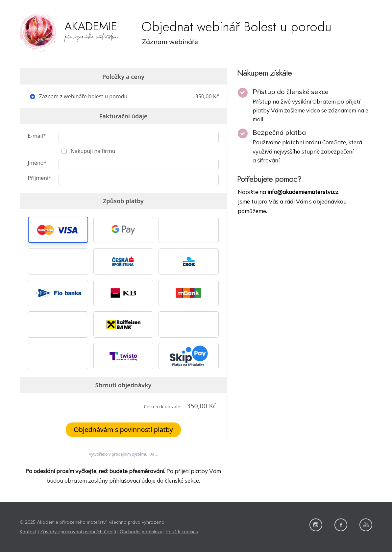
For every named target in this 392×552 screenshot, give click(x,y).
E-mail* (37, 136)
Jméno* (37, 163)
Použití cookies (182, 532)
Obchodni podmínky (141, 532)
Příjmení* (40, 178)
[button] (58, 230)
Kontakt (28, 532)
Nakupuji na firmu (92, 151)
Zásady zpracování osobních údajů (78, 532)
